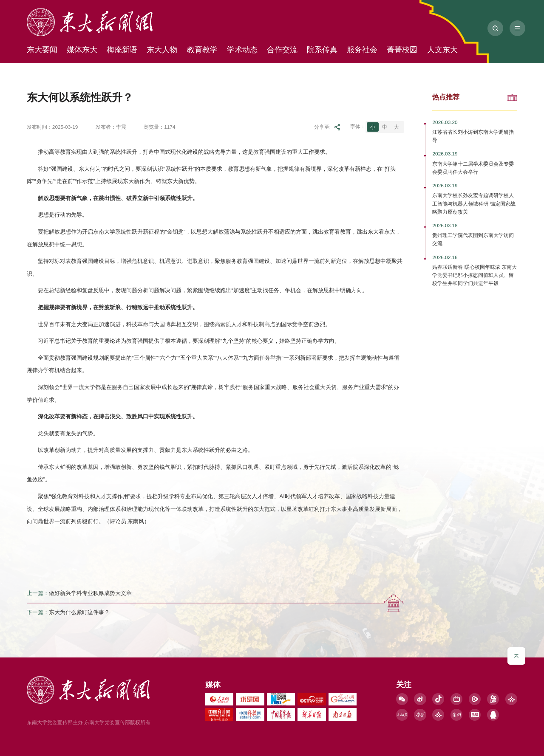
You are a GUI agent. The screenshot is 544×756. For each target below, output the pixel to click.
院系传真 (322, 50)
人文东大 (442, 50)
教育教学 (202, 50)
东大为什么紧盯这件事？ (79, 613)
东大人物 (162, 50)
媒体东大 (82, 50)
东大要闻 (42, 50)
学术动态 (242, 50)
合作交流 (282, 50)
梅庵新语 (122, 50)
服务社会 (362, 50)
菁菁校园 (402, 50)
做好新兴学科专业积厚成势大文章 (90, 593)
